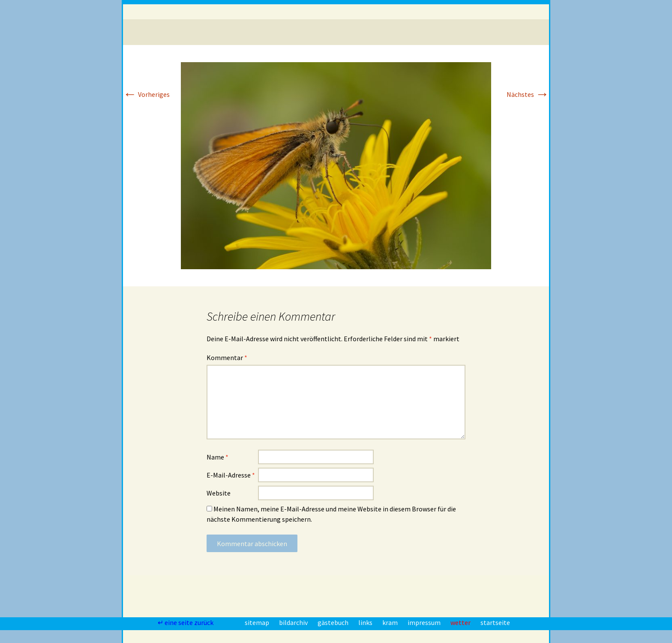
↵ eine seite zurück (186, 622)
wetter (461, 622)
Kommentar (227, 358)
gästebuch (334, 622)
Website (219, 493)
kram (391, 622)
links (366, 622)
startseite (495, 622)
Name (217, 457)
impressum (425, 622)
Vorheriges (146, 94)
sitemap (258, 622)
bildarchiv (294, 622)
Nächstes (528, 94)
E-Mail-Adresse (231, 475)
